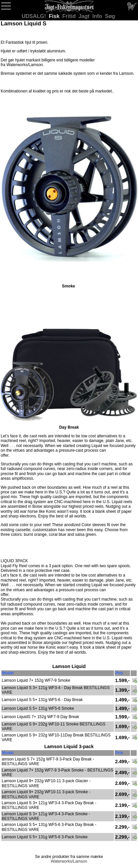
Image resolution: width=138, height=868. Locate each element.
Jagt (85, 16)
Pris (119, 673)
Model (8, 673)
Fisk (55, 16)
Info (98, 16)
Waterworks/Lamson (69, 861)
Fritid (70, 16)
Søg (110, 16)
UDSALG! (35, 16)
